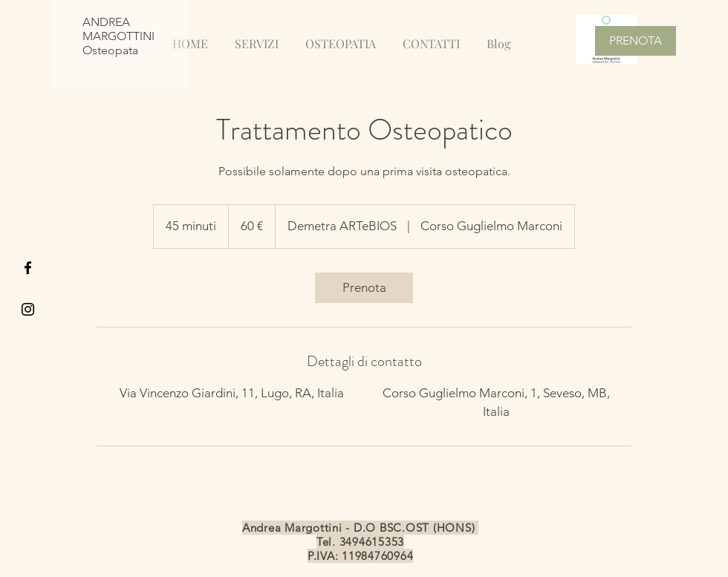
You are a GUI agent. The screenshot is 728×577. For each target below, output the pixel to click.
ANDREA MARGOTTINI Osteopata (118, 36)
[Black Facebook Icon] (28, 268)
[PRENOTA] (636, 41)
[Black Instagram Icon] (28, 309)
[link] (364, 288)
